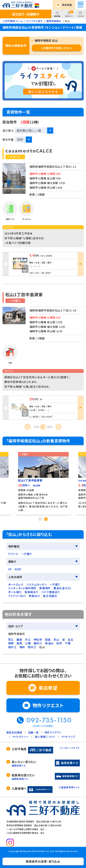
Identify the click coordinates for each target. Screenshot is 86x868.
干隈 (68, 643)
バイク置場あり (51, 592)
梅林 (22, 647)
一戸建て (27, 554)
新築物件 (45, 588)
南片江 (12, 647)
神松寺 (38, 639)
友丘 (71, 639)
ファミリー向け (17, 596)
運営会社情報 (14, 732)
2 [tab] (46, 519)
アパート (13, 554)
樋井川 (38, 643)
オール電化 (15, 592)
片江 (28, 639)
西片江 (32, 647)
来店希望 (67, 5)
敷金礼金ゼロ (62, 588)
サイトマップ (68, 737)
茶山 (56, 639)
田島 (48, 639)
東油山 (49, 643)
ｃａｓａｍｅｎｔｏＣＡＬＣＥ (29, 151)
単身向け (34, 596)
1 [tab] (40, 519)
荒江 (11, 639)
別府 (59, 643)
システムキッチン (37, 584)
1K (10, 569)
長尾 (19, 643)
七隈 (28, 643)
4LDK (18, 569)
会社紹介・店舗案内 (26, 14)
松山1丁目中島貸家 (24, 294)
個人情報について (45, 737)
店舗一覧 (33, 732)
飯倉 (19, 639)
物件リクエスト (48, 705)
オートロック (16, 584)
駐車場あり (32, 592)
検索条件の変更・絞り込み (43, 861)
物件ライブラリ (53, 732)
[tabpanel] (43, 482)
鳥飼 (11, 643)
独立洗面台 (50, 596)
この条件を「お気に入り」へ (57, 48)
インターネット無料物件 (22, 588)
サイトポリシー (21, 737)
